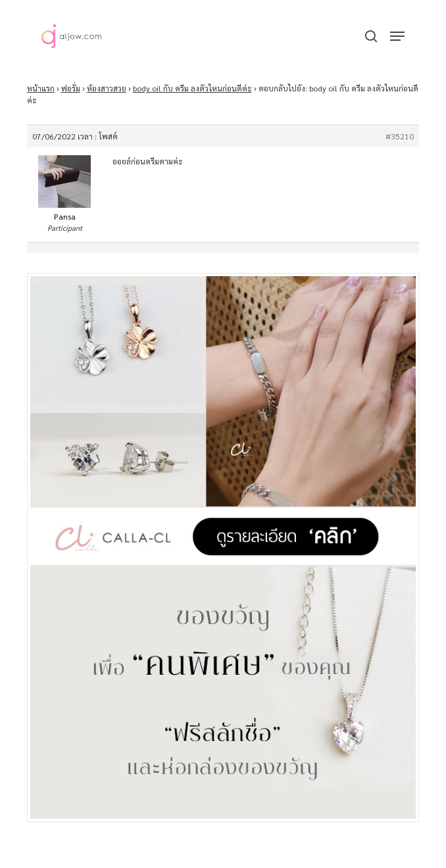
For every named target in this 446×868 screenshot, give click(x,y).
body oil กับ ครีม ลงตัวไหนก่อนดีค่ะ (192, 88)
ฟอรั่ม (71, 88)
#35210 (400, 136)
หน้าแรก (41, 88)
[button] (397, 36)
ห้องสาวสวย (107, 88)
